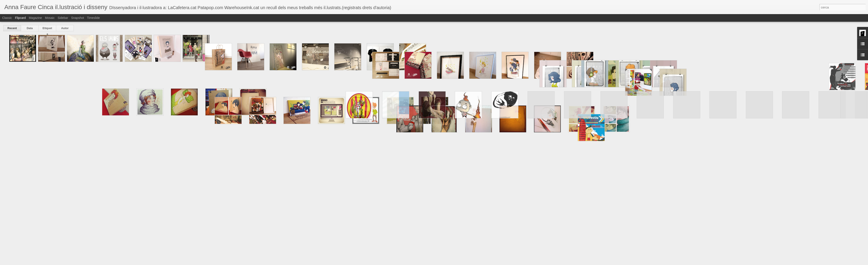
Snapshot (78, 18)
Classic (7, 18)
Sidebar (63, 18)
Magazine (35, 18)
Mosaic (50, 18)
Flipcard (20, 18)
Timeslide (93, 18)
